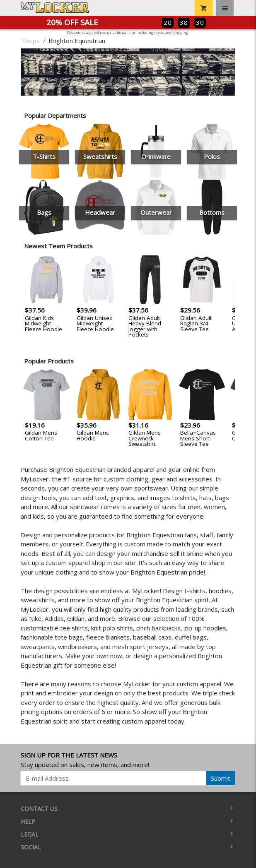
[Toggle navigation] (225, 8)
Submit (221, 778)
